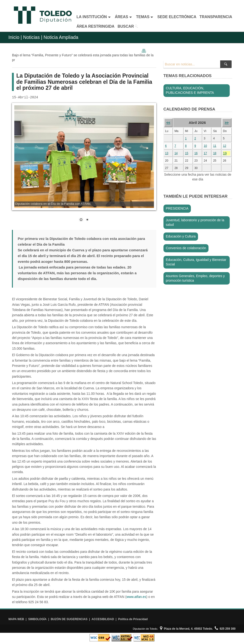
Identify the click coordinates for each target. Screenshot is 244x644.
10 (205, 146)
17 (205, 153)
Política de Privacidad (133, 619)
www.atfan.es (136, 597)
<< (168, 123)
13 (167, 153)
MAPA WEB (16, 619)
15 (187, 153)
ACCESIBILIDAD (103, 619)
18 (215, 153)
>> (227, 123)
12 (225, 146)
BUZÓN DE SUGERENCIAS (69, 619)
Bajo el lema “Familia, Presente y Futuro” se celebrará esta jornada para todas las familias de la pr (83, 58)
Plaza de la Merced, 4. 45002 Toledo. (186, 629)
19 (225, 153)
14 (176, 153)
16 (196, 153)
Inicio (14, 37)
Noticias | (33, 37)
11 (215, 146)
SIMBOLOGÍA (37, 619)
